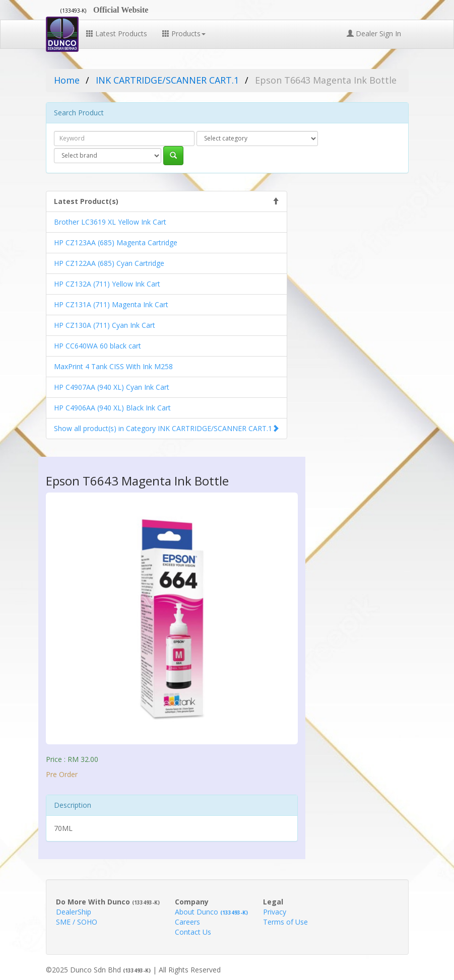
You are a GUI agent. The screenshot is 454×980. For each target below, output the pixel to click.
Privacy (275, 912)
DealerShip (74, 912)
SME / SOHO (77, 922)
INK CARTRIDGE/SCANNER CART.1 (167, 80)
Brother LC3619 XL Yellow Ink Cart (110, 222)
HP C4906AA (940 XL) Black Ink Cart (112, 408)
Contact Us (193, 932)
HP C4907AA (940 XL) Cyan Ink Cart (112, 387)
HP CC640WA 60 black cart (98, 346)
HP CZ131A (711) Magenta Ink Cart (111, 304)
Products (184, 33)
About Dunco (211, 912)
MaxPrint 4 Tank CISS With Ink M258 (113, 366)
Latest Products (117, 33)
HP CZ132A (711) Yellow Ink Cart (107, 284)
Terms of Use (285, 922)
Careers (187, 922)
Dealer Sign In (374, 33)
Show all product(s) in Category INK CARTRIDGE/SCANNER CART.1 (163, 428)
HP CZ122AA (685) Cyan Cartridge (109, 263)
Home (67, 80)
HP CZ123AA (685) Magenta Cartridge (116, 242)
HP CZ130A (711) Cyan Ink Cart (105, 325)
